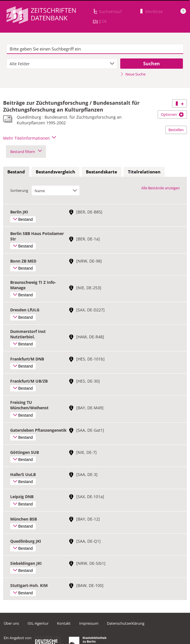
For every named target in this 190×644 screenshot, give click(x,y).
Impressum (89, 623)
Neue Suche (133, 74)
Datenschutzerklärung (126, 623)
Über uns (11, 623)
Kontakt (64, 623)
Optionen (172, 114)
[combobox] (62, 64)
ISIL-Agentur (38, 623)
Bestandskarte (102, 172)
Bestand (16, 172)
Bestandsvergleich (55, 172)
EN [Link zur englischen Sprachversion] (95, 21)
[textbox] (95, 49)
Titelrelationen (144, 172)
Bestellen (176, 130)
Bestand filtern (26, 152)
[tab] (16, 172)
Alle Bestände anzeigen (161, 188)
